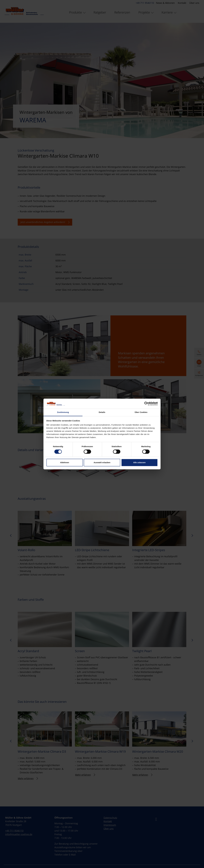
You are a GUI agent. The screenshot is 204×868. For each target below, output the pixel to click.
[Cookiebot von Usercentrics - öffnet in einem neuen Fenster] (146, 404)
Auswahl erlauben (102, 462)
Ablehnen (65, 462)
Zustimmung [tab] (63, 412)
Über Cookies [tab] (141, 412)
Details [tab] (102, 412)
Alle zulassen (139, 462)
